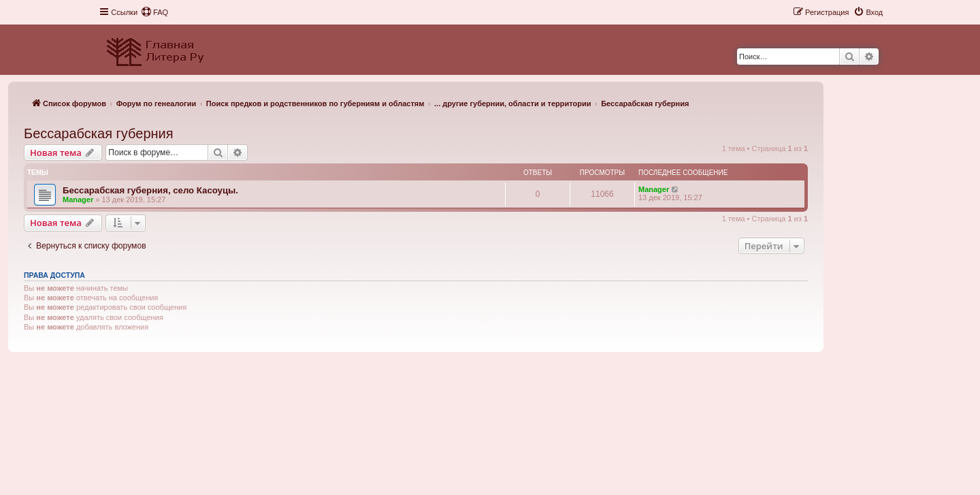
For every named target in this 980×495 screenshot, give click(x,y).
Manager (78, 199)
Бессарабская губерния (99, 133)
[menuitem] (154, 12)
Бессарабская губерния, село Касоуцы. (150, 190)
